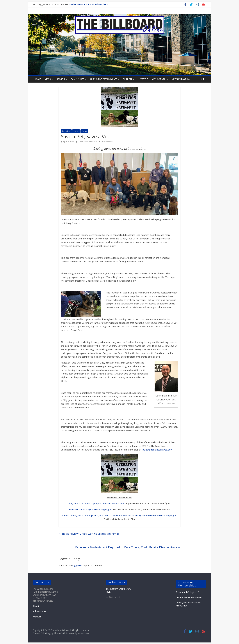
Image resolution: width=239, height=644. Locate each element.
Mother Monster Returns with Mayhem (89, 4)
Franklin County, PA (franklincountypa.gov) (91, 509)
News (48, 79)
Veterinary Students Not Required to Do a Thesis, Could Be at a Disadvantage (128, 547)
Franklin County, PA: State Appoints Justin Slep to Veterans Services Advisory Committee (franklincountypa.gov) (119, 515)
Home (38, 79)
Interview (66, 131)
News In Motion (181, 79)
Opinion (127, 79)
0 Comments (106, 142)
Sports (61, 79)
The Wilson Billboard (88, 142)
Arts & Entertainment (103, 79)
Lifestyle (143, 79)
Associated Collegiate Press (190, 592)
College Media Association (189, 597)
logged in (77, 565)
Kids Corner (159, 79)
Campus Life (77, 79)
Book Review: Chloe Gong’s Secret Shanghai (89, 534)
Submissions (39, 611)
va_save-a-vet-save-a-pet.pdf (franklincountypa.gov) (97, 503)
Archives (37, 617)
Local (76, 131)
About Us (37, 606)
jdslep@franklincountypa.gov (157, 450)
